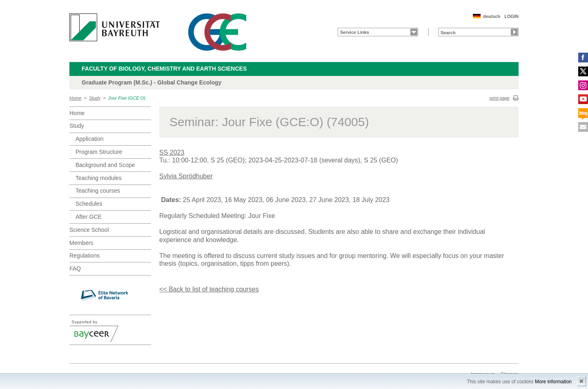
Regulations (85, 256)
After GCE (89, 217)
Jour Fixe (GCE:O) (127, 98)
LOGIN (511, 16)
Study (95, 98)
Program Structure (99, 152)
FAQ (75, 269)
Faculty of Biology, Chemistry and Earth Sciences (164, 69)
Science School (89, 230)
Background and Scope (105, 165)
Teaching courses (98, 191)
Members (81, 243)
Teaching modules (99, 178)
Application (90, 139)
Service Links (355, 32)
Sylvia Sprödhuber (186, 176)
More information (553, 382)
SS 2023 (172, 152)
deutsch (492, 16)
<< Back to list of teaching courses (209, 289)
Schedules (89, 204)
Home (75, 98)
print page (500, 98)
